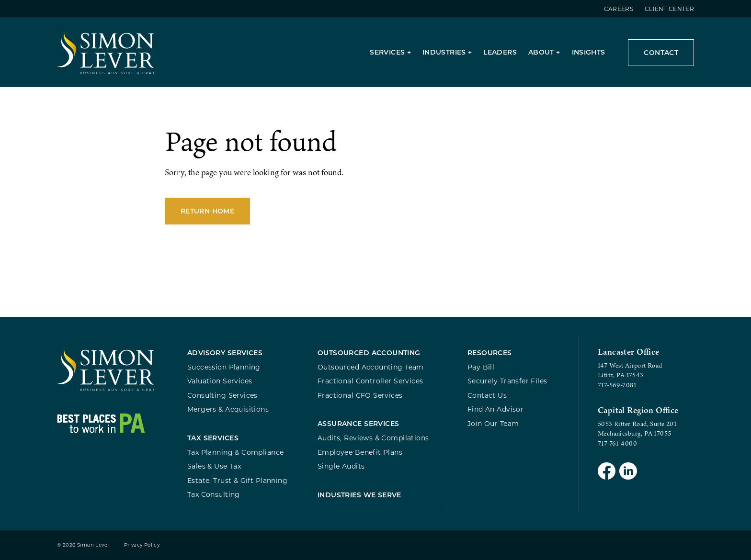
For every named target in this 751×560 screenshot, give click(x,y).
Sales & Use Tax (214, 466)
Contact (661, 52)
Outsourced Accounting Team (371, 367)
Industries (444, 52)
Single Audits (341, 466)
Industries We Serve (359, 495)
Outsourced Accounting (369, 353)
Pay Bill (481, 367)
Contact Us (487, 395)
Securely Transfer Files (507, 381)
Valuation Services (220, 381)
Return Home (207, 211)
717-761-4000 (617, 443)
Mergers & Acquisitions (228, 409)
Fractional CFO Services (360, 395)
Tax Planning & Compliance (235, 452)
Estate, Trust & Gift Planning (237, 480)
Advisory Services (225, 353)
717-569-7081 (617, 385)
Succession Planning (224, 367)
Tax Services (213, 438)
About (541, 52)
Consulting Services (222, 395)
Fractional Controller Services (370, 381)
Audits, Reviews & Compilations (373, 438)
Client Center (669, 9)
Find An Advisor (495, 409)
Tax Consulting (214, 494)
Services (387, 52)
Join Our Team (493, 423)
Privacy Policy (142, 545)
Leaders (500, 52)
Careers (619, 9)
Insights (589, 52)
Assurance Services (358, 423)
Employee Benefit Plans (360, 452)
